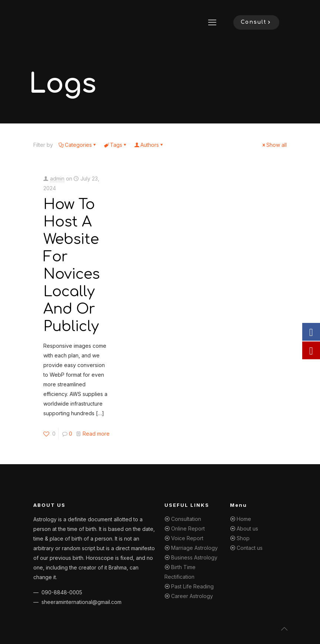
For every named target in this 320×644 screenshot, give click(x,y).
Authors (149, 145)
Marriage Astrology (194, 548)
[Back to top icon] (284, 629)
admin (57, 179)
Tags (116, 145)
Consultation (186, 519)
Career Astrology (192, 596)
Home (244, 519)
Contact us (250, 548)
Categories (78, 145)
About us (247, 529)
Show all (274, 145)
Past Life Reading (192, 586)
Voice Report (187, 538)
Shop (243, 538)
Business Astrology (194, 557)
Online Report (188, 529)
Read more (96, 434)
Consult (256, 22)
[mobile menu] (212, 22)
